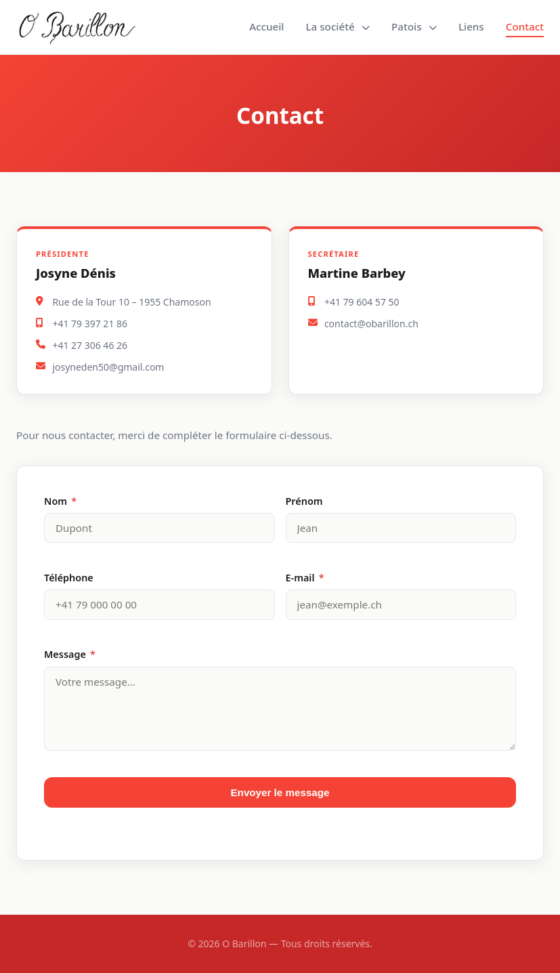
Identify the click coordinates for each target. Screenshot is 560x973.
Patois (414, 26)
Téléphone (69, 578)
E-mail (305, 578)
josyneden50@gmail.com (108, 367)
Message (70, 654)
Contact (525, 26)
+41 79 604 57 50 (362, 302)
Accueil (266, 26)
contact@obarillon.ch (371, 324)
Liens (471, 26)
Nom (60, 501)
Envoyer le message (280, 792)
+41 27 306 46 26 (90, 345)
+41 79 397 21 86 (90, 324)
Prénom (304, 501)
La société (338, 26)
